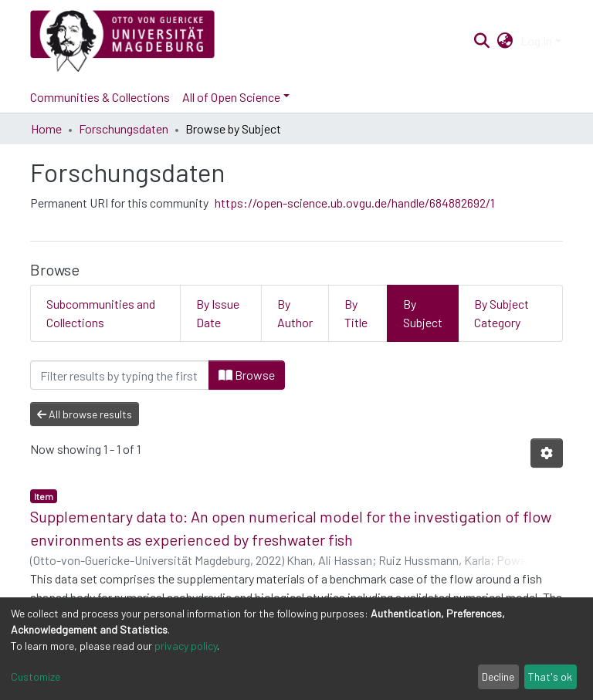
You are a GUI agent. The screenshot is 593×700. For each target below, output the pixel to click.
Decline (498, 676)
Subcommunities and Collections (101, 313)
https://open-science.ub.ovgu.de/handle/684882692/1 (354, 203)
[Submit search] (481, 41)
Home (46, 129)
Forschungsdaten (124, 129)
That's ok (550, 676)
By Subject (423, 313)
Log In (536, 41)
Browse (247, 375)
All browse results (85, 414)
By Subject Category (502, 313)
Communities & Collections (100, 97)
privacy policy (186, 646)
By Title (356, 313)
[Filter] (120, 375)
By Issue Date (218, 313)
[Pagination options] (547, 453)
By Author (295, 313)
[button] (505, 41)
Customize (36, 676)
